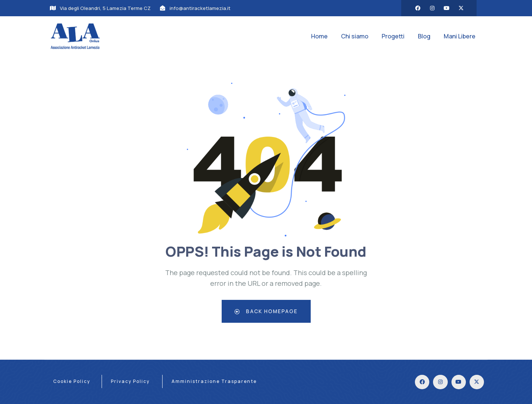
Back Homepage (266, 311)
